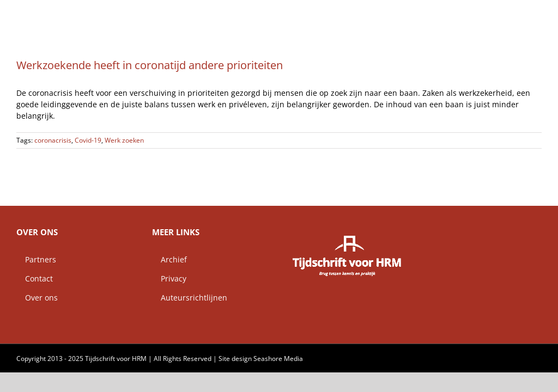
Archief (169, 259)
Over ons (37, 298)
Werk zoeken (124, 140)
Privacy (169, 278)
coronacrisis (53, 140)
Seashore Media (278, 359)
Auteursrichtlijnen (190, 298)
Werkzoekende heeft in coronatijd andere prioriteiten (150, 65)
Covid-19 (88, 140)
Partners (36, 259)
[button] (524, 14)
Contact (35, 278)
